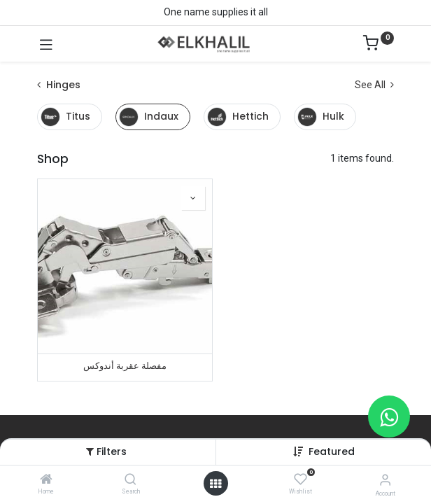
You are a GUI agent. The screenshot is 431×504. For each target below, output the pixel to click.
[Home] (46, 480)
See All (374, 85)
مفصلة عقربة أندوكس (125, 366)
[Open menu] (215, 484)
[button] (332, 451)
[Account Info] (385, 480)
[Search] (130, 480)
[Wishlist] (301, 479)
